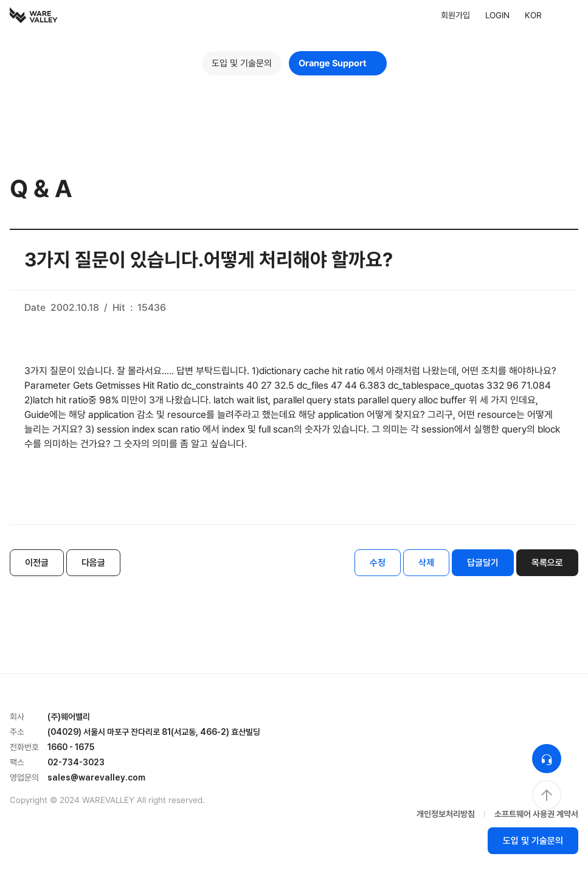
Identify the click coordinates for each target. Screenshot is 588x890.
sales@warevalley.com (96, 777)
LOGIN (497, 15)
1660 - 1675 (71, 747)
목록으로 (547, 563)
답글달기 (483, 563)
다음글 (93, 563)
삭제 (426, 563)
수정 (378, 563)
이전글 (37, 563)
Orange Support (338, 63)
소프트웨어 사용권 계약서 (536, 814)
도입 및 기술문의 (242, 63)
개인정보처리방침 (446, 814)
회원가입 (455, 15)
